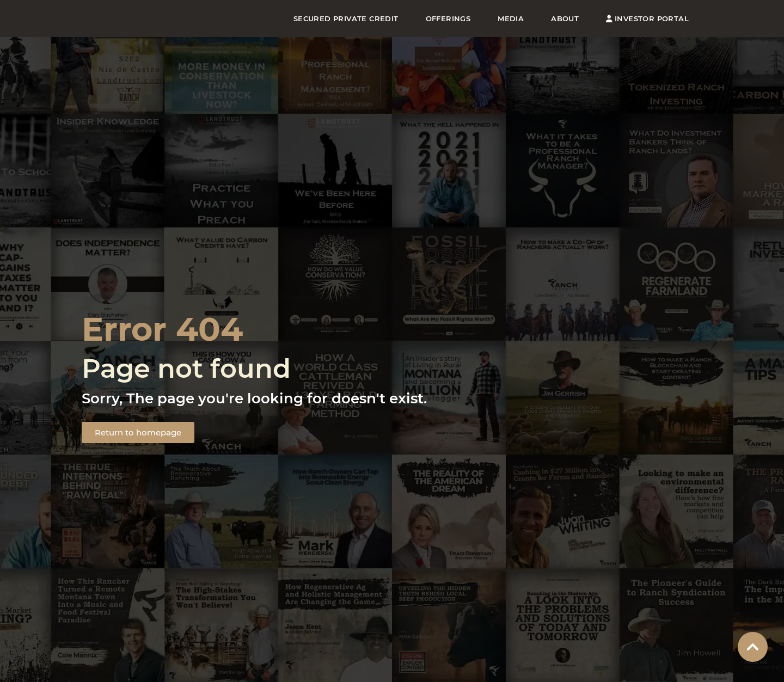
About (565, 19)
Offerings (448, 19)
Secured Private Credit (346, 19)
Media (511, 19)
